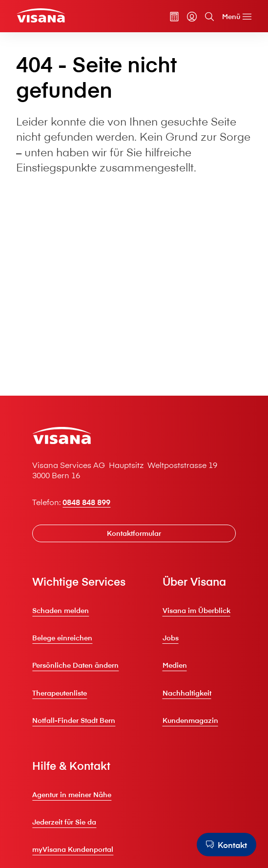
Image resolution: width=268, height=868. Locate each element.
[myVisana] (192, 17)
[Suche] (209, 17)
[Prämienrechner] (174, 17)
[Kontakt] (227, 845)
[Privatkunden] (41, 15)
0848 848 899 (86, 502)
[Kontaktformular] (134, 534)
